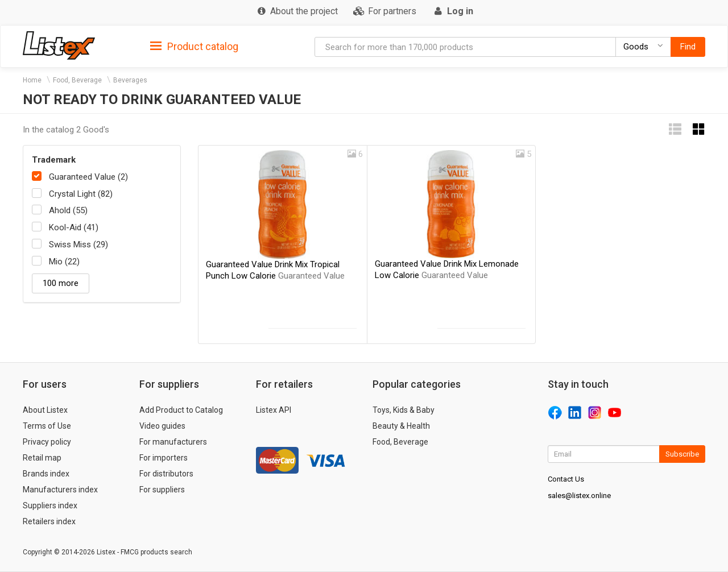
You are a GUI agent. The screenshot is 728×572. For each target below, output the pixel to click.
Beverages (130, 80)
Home (32, 80)
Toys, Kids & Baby (404, 410)
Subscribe (682, 454)
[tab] (194, 46)
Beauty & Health (401, 426)
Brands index (46, 474)
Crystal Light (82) (81, 194)
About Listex (45, 410)
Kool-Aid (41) (74, 227)
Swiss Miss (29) (78, 244)
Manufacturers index (60, 490)
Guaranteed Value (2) (88, 177)
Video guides (162, 426)
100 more (61, 283)
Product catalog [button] (194, 47)
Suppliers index (50, 505)
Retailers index (49, 521)
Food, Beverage (77, 80)
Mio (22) (64, 262)
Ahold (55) (68, 210)
